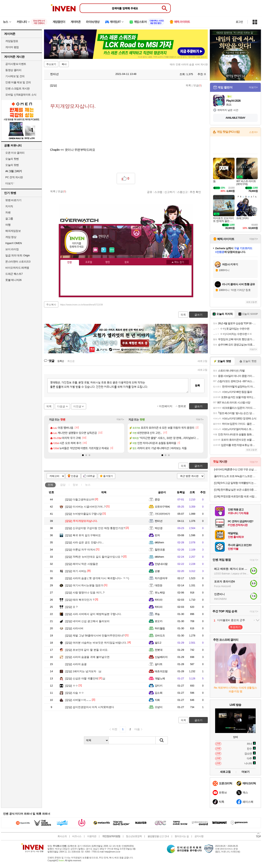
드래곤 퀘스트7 (14, 274)
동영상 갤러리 (13, 70)
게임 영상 (11, 237)
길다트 (159, 664)
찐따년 (52, 74)
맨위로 (182, 406)
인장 (70, 262)
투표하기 (235, 627)
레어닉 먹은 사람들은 (82, 564)
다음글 (61, 406)
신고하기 (170, 192)
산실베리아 (161, 657)
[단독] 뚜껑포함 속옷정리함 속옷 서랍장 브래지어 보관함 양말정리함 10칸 (236, 496)
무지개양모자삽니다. (81, 521)
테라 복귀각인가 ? (80, 600)
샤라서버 (74, 628)
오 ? (71, 607)
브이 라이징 (12, 249)
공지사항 (199, 836)
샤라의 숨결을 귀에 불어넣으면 (87, 657)
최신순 (71, 361)
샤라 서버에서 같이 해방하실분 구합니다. (93, 614)
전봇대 (159, 650)
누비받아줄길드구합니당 (84, 514)
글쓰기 (198, 466)
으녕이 (159, 707)
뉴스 (88, 485)
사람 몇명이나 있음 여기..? (85, 593)
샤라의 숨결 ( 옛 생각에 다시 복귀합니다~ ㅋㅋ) (97, 578)
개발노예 (160, 678)
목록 (188, 85)
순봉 (157, 571)
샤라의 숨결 (76, 664)
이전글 (77, 406)
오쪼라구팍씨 (162, 507)
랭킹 (108, 262)
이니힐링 (104, 250)
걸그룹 (9, 219)
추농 (157, 614)
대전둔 (159, 585)
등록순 (61, 361)
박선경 (159, 528)
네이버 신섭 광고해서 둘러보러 (87, 621)
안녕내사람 (161, 564)
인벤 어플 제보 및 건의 (18, 82)
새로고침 (202, 361)
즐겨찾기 (108, 476)
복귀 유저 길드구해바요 (83, 535)
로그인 (239, 22)
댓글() (198, 85)
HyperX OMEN (14, 243)
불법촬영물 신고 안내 (158, 836)
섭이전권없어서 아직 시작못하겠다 (90, 707)
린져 (157, 535)
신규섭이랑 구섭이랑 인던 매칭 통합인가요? (95, 528)
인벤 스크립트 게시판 (18, 88)
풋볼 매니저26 (13, 280)
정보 (75, 485)
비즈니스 (77, 836)
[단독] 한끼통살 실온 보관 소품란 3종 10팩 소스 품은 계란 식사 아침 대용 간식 (236, 490)
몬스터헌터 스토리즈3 (18, 262)
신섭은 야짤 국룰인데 (82, 678)
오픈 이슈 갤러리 (15, 153)
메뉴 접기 (178, 262)
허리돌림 (160, 628)
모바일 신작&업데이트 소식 (21, 95)
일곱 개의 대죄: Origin (18, 255)
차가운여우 (161, 578)
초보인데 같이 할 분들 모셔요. (87, 650)
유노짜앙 (160, 593)
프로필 (89, 262)
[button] (83, 455)
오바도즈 (160, 636)
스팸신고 (182, 192)
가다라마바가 (162, 514)
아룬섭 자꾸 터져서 (80, 550)
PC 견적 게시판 (14, 177)
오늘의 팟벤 (12, 165)
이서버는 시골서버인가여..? (85, 507)
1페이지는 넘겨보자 (81, 671)
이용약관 (92, 836)
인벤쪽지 (96, 250)
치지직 (9, 206)
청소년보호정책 (134, 836)
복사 (64, 64)
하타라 (159, 600)
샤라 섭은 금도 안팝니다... (84, 542)
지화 (157, 700)
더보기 (112, 250)
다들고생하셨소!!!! (80, 499)
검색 (162, 740)
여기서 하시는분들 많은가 (84, 585)
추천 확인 (195, 192)
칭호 (127, 262)
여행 (8, 225)
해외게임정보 (13, 231)
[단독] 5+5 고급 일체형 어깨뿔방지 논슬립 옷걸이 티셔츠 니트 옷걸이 (236, 483)
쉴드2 (158, 643)
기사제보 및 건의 (15, 76)
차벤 (8, 212)
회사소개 (62, 836)
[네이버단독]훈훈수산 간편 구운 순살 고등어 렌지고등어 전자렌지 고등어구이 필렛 (236, 469)
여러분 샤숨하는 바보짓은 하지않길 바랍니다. (96, 643)
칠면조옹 (160, 550)
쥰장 (157, 499)
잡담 (63, 485)
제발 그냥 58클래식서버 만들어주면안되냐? (95, 636)
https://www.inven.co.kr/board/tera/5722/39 (82, 305)
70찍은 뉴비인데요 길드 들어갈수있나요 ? (94, 557)
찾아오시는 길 (182, 836)
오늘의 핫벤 (12, 159)
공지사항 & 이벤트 (16, 64)
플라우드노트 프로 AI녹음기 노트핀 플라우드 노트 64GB (236, 476)
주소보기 (51, 64)
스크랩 (158, 192)
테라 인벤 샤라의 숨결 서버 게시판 (189, 64)
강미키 (159, 686)
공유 (150, 192)
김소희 (159, 693)
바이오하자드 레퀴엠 (17, 268)
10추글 (91, 476)
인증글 (75, 476)
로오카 (159, 621)
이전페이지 (166, 406)
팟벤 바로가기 (13, 200)
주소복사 (51, 305)
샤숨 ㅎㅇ (75, 693)
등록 (197, 386)
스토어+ (253, 132)
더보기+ (120, 419)
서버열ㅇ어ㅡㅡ (78, 700)
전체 (50, 485)
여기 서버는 (76, 571)
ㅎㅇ (72, 686)
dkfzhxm (159, 542)
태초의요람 (161, 671)
